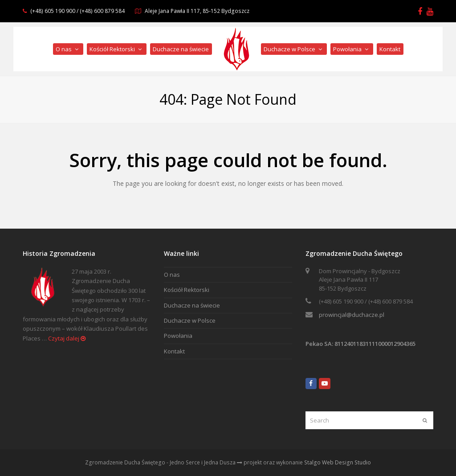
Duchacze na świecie (192, 305)
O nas (172, 275)
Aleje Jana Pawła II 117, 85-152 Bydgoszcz (197, 11)
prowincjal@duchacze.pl (352, 315)
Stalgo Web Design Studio (338, 462)
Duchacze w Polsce (190, 320)
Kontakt (174, 351)
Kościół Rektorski (187, 290)
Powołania (178, 336)
